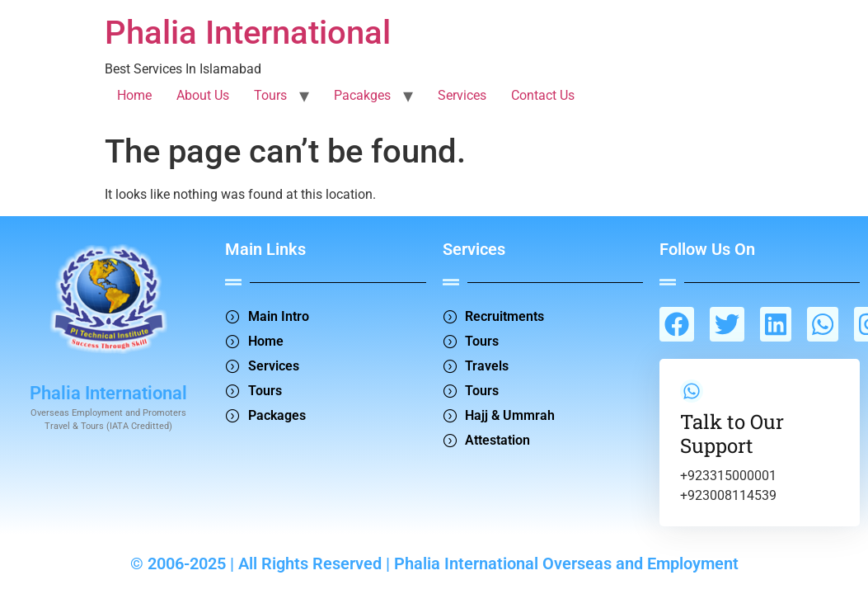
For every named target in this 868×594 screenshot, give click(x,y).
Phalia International (248, 33)
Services (462, 95)
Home (134, 95)
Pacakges (362, 95)
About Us (203, 95)
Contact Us (543, 95)
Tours (270, 95)
